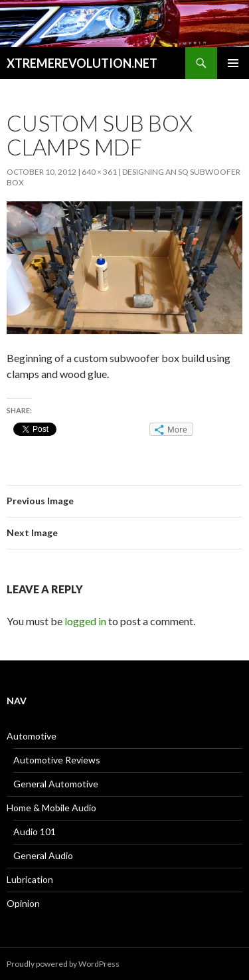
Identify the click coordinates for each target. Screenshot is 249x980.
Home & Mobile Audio (51, 808)
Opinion (23, 903)
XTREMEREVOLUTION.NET (82, 63)
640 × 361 (99, 172)
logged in (85, 621)
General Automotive (56, 784)
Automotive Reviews (57, 760)
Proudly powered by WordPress (63, 964)
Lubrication (30, 879)
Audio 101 (35, 832)
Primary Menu (233, 63)
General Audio (43, 855)
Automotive (32, 736)
